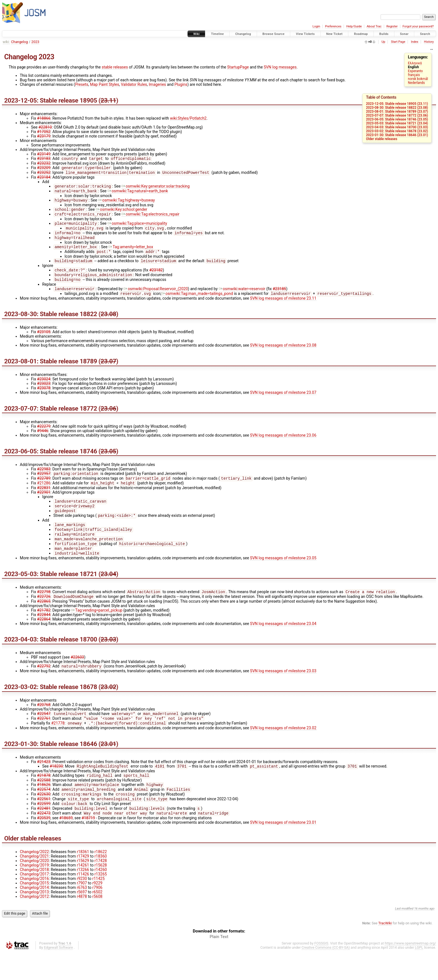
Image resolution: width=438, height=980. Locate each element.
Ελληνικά (415, 63)
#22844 (44, 635)
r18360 (101, 884)
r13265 (101, 901)
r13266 (83, 897)
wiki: (6, 42)
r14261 (83, 893)
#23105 (44, 343)
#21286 (44, 496)
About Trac (374, 26)
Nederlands (416, 83)
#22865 (44, 621)
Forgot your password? (418, 26)
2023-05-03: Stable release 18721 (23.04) (397, 123)
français (414, 75)
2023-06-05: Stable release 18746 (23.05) (397, 119)
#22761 (44, 740)
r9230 (82, 906)
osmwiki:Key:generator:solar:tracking (156, 188)
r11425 (98, 906)
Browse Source (274, 34)
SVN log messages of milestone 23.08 (283, 356)
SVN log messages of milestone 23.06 (283, 446)
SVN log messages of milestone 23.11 (283, 309)
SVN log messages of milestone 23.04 (283, 644)
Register (392, 26)
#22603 (77, 677)
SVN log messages (280, 67)
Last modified (404, 936)
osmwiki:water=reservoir (242, 299)
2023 (35, 42)
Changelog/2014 (34, 915)
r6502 (97, 919)
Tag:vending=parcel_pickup (97, 630)
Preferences (333, 26)
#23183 (44, 159)
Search (425, 34)
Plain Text (219, 964)
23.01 (108, 766)
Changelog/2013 (34, 919)
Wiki (197, 34)
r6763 (82, 915)
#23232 (44, 164)
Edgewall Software (58, 975)
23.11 (108, 100)
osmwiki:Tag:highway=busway (126, 203)
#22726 (44, 617)
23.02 (108, 707)
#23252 (44, 174)
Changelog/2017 (34, 901)
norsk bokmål (418, 79)
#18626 (44, 809)
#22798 (44, 611)
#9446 (43, 442)
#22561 (44, 825)
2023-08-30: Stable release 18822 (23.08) (397, 108)
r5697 (82, 919)
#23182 (156, 279)
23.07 (108, 372)
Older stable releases (382, 139)
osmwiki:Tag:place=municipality (137, 228)
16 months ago (424, 936)
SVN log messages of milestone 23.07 (283, 404)
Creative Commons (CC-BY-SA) (326, 975)
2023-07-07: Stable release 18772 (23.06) (397, 115)
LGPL (419, 975)
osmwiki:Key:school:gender (122, 213)
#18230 (56, 789)
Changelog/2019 (34, 893)
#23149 (44, 154)
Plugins (181, 84)
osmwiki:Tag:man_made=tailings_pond (197, 305)
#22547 (44, 735)
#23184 (44, 179)
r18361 (83, 879)
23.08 (108, 325)
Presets (82, 84)
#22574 (44, 814)
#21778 (58, 745)
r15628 (101, 893)
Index (415, 42)
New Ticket (335, 34)
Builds (384, 34)
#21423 (44, 784)
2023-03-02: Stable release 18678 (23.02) (397, 131)
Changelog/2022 (34, 879)
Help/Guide (354, 26)
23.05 (108, 462)
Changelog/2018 (34, 897)
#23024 (44, 390)
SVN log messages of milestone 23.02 (283, 750)
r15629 (83, 888)
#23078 (44, 399)
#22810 (45, 127)
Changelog (243, 34)
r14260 (101, 897)
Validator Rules (134, 84)
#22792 (44, 687)
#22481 (44, 835)
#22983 (44, 480)
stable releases (115, 67)
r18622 (101, 879)
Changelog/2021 (34, 884)
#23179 (44, 136)
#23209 (44, 169)
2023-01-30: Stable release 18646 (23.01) (397, 135)
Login (316, 26)
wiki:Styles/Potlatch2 (188, 118)
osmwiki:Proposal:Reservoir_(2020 (156, 299)
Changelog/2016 (34, 906)
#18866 (44, 118)
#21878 (44, 799)
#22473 (44, 841)
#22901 (44, 505)
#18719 (88, 845)
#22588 (44, 804)
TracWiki (385, 951)
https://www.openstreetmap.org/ (410, 971)
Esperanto (415, 71)
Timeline (217, 34)
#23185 (279, 299)
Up (383, 42)
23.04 (108, 593)
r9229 (97, 910)
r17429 (83, 884)
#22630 (44, 819)
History (429, 42)
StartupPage (238, 67)
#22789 (44, 491)
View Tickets (305, 34)
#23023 (44, 395)
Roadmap (361, 34)
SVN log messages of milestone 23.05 (283, 577)
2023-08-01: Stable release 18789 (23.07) (397, 112)
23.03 (108, 659)
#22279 (44, 437)
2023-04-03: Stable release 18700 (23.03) (397, 127)
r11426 (83, 901)
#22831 (44, 501)
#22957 (44, 485)
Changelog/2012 (34, 924)
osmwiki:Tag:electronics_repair (150, 219)
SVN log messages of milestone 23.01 (283, 850)
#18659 (66, 845)
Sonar (404, 34)
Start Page (398, 42)
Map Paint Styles (104, 84)
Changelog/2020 (34, 888)
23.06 (108, 420)
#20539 (44, 845)
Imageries (158, 84)
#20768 (44, 725)
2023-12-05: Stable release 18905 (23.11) (397, 104)
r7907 (82, 910)
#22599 (44, 830)
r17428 (101, 888)
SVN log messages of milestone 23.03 (283, 692)
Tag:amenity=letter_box (131, 254)
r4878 (82, 924)
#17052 (44, 132)
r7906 (97, 915)
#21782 (44, 630)
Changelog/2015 (34, 910)
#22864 (44, 639)
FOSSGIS (321, 971)
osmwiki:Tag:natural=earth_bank (138, 194)
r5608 (97, 924)
